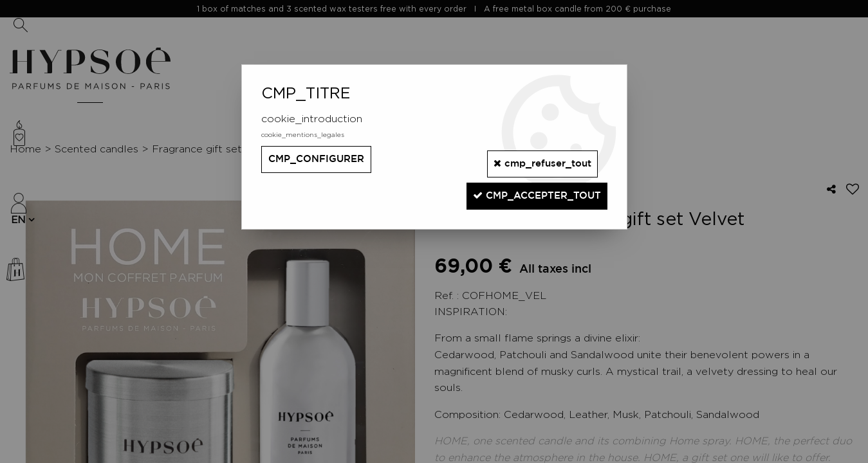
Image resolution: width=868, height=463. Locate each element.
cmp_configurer (320, 159)
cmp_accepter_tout (528, 186)
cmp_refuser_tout (534, 159)
